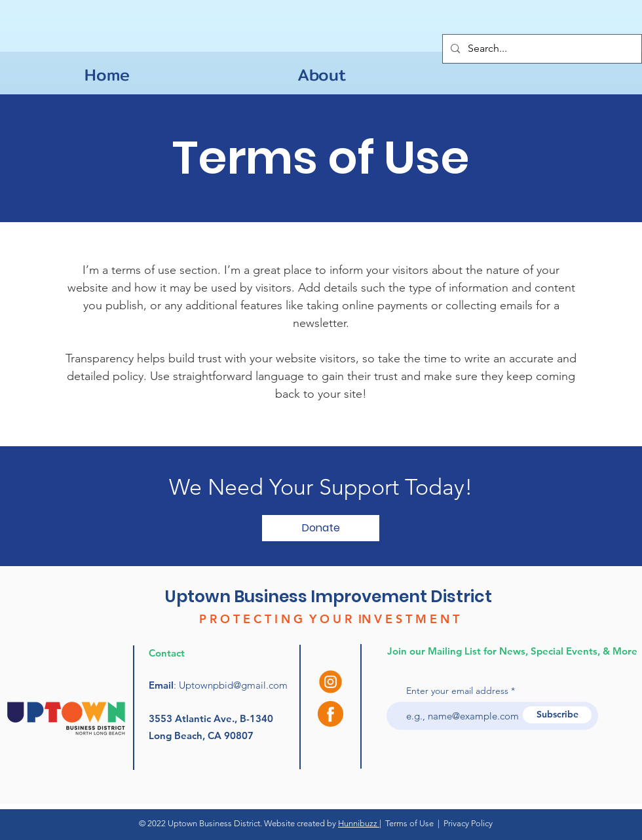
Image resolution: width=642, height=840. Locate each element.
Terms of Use (409, 823)
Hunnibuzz (359, 823)
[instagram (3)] (330, 682)
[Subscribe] (557, 715)
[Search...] (541, 49)
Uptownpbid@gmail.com (233, 685)
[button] (321, 528)
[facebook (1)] (330, 714)
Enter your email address (457, 691)
